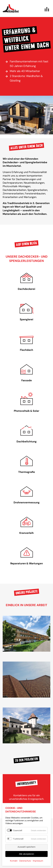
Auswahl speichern (27, 847)
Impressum (38, 861)
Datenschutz (25, 861)
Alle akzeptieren (26, 854)
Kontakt (14, 861)
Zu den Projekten (26, 760)
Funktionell (18, 839)
